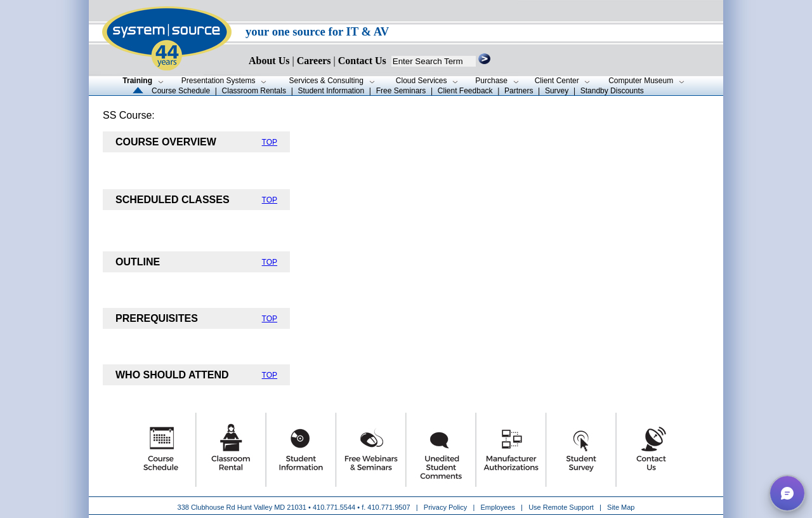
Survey (557, 91)
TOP (270, 142)
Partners (519, 91)
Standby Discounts (612, 91)
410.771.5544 (334, 507)
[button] (787, 493)
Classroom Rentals (254, 91)
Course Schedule (181, 91)
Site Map (621, 507)
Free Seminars (401, 91)
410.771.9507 (389, 507)
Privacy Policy (447, 507)
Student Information (331, 91)
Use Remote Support (561, 507)
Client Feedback (465, 91)
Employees (498, 507)
